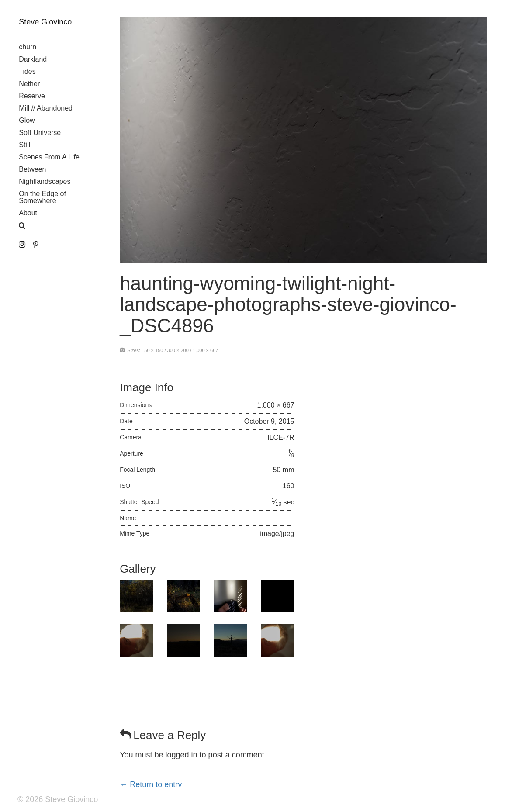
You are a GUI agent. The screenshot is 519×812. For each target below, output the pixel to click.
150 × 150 (152, 350)
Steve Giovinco (45, 22)
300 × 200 (178, 350)
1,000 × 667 (205, 350)
